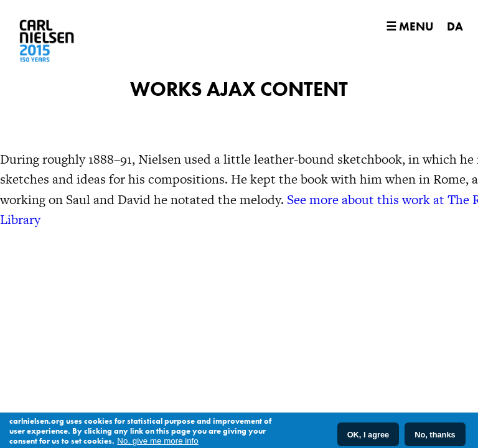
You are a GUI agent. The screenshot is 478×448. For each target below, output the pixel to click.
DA (455, 26)
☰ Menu (410, 26)
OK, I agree (368, 436)
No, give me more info (157, 443)
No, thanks (435, 436)
